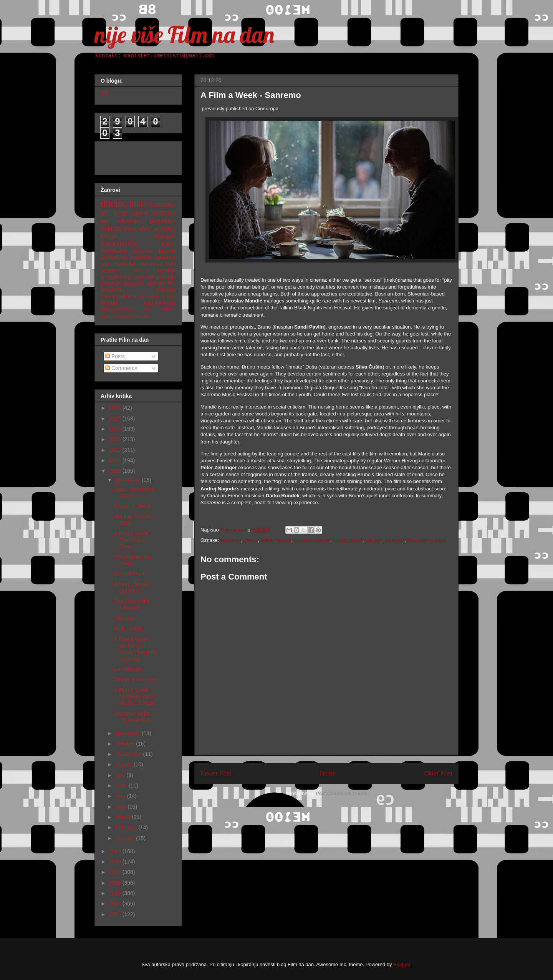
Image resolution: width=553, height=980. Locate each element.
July (121, 775)
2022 (116, 450)
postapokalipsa (118, 296)
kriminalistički (120, 244)
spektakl (125, 264)
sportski (156, 283)
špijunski (134, 283)
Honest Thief (129, 574)
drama (251, 540)
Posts (115, 356)
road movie (151, 264)
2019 (116, 851)
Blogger (402, 964)
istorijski (164, 236)
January (126, 838)
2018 (116, 862)
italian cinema (276, 540)
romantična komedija (126, 257)
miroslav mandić (312, 540)
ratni (171, 264)
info (105, 93)
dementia (231, 540)
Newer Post (216, 773)
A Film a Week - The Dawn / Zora (133, 540)
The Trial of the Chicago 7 (132, 605)
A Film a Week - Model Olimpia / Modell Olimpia (136, 697)
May (121, 796)
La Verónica (128, 669)
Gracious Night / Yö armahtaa (133, 717)
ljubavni (167, 251)
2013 (116, 914)
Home (328, 773)
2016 (116, 883)
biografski (138, 228)
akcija (140, 213)
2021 (116, 460)
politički (111, 228)
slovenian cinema (426, 540)
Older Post (438, 773)
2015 (116, 893)
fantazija (142, 251)
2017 (116, 872)
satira (107, 264)
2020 (116, 471)
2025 (116, 419)
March (123, 817)
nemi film (142, 316)
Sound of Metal (132, 506)
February (127, 827)
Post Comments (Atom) (342, 793)
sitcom (169, 309)
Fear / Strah (128, 629)
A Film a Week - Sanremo (133, 588)
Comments (121, 368)
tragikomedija (160, 303)
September (129, 754)
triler (137, 204)
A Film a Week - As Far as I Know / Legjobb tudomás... (136, 649)
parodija (166, 277)
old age (374, 540)
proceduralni (115, 277)
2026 (116, 408)
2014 (116, 904)
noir (137, 271)
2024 (116, 429)
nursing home (348, 540)
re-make (150, 296)
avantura (166, 257)
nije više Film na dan (184, 34)
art (104, 213)
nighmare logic (116, 316)
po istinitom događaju (138, 221)
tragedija (166, 290)
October (126, 744)
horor (120, 213)
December (128, 480)
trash (169, 244)
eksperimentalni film (126, 309)
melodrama (114, 251)
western (110, 271)
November (128, 733)
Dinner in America (135, 679)
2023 (116, 439)
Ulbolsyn (124, 618)
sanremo (395, 540)
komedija (163, 205)
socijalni (164, 213)
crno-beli (144, 277)
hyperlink (165, 271)
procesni (111, 283)
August (124, 764)
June (122, 786)
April (121, 807)
